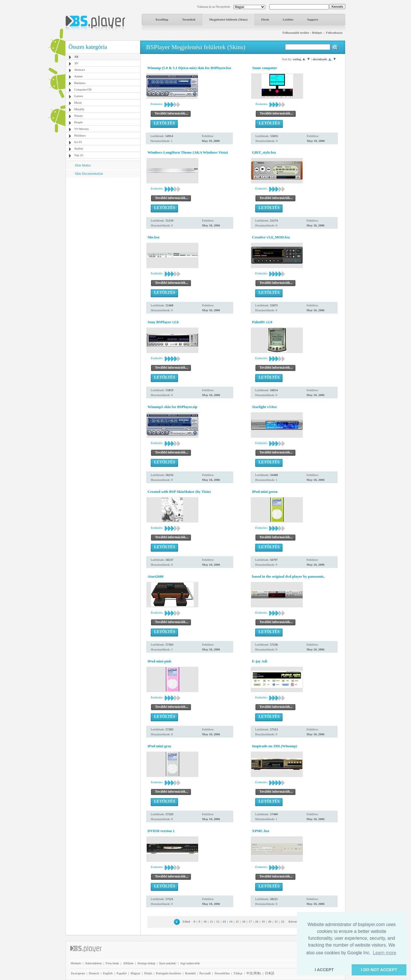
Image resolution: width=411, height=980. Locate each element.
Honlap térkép (147, 963)
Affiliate (128, 963)
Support (313, 19)
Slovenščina (222, 973)
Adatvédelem (93, 963)
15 (237, 921)
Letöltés (288, 19)
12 (218, 921)
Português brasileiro (169, 973)
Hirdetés (76, 963)
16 (244, 921)
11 (211, 921)
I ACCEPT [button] (324, 970)
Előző (186, 921)
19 (263, 921)
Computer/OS (83, 89)
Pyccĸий (205, 973)
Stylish (79, 148)
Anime (78, 76)
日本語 (270, 973)
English (108, 973)
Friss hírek (112, 963)
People (78, 122)
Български (78, 973)
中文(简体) (254, 973)
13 (224, 921)
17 (250, 921)
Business (80, 83)
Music (78, 103)
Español (121, 973)
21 (276, 921)
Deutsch (94, 973)
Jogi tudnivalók (190, 963)
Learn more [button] (384, 953)
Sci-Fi (78, 142)
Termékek (189, 19)
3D (76, 63)
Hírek (265, 19)
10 (205, 921)
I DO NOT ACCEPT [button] (379, 970)
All (76, 57)
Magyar (135, 973)
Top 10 (79, 155)
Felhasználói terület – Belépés (302, 33)
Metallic (79, 109)
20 (270, 921)
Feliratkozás (334, 33)
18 (257, 921)
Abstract (79, 70)
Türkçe (238, 973)
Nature (78, 116)
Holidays (80, 135)
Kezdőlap (162, 19)
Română (191, 973)
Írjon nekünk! (168, 963)
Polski (148, 973)
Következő (296, 921)
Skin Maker (83, 165)
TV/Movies (81, 129)
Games (79, 96)
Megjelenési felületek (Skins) (228, 19)
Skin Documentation (89, 174)
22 (283, 921)
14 (231, 921)
